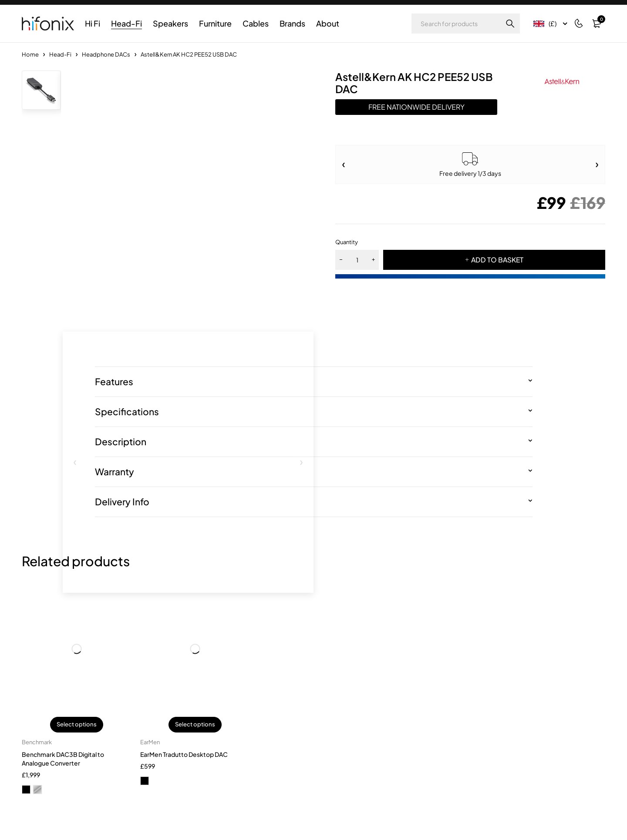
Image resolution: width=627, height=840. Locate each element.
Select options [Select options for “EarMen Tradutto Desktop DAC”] (195, 725)
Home (30, 54)
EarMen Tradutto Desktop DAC (184, 755)
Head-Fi (60, 54)
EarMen (150, 743)
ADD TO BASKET (497, 260)
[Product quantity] (357, 260)
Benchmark (37, 743)
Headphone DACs (106, 54)
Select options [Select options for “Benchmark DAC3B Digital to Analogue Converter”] (77, 725)
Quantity (347, 242)
